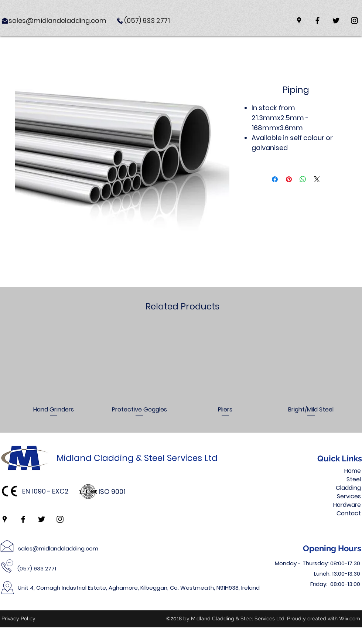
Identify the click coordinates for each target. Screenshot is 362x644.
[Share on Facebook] (275, 179)
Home (353, 471)
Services (349, 496)
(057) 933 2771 (37, 568)
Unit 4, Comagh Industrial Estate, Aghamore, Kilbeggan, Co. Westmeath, (117, 588)
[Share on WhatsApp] (303, 179)
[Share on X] (317, 179)
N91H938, (229, 588)
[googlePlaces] (299, 21)
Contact (349, 513)
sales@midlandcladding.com (58, 548)
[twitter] (336, 21)
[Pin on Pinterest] (289, 179)
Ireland (250, 588)
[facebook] (317, 21)
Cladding (348, 488)
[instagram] (354, 21)
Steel (354, 479)
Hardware (347, 505)
